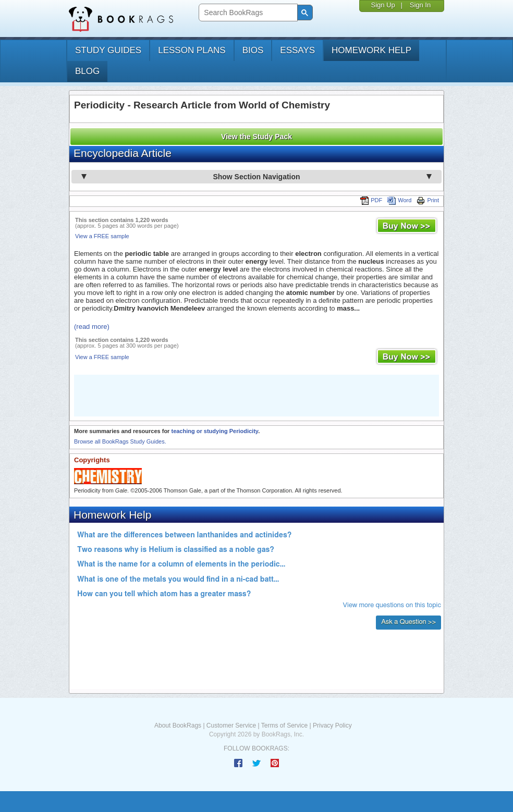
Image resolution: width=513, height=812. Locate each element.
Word (399, 200)
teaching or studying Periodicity (215, 431)
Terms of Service (284, 725)
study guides (108, 50)
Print (428, 200)
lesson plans (192, 50)
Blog (87, 71)
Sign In (420, 5)
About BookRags (178, 725)
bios (253, 50)
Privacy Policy (332, 725)
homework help (371, 50)
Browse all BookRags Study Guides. (120, 441)
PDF (371, 200)
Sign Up (383, 5)
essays (297, 50)
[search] (247, 13)
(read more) (92, 327)
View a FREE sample (102, 236)
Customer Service (231, 725)
